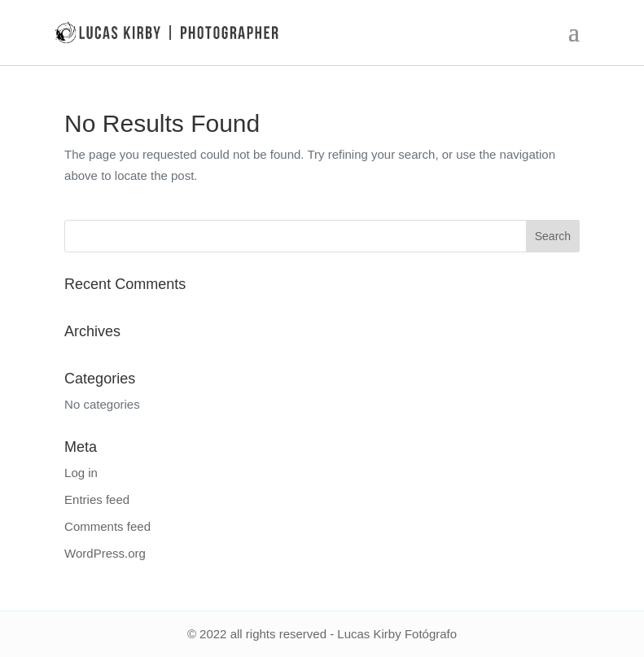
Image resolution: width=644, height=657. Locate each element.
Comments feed (107, 526)
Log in (81, 473)
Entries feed (97, 499)
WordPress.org (105, 553)
